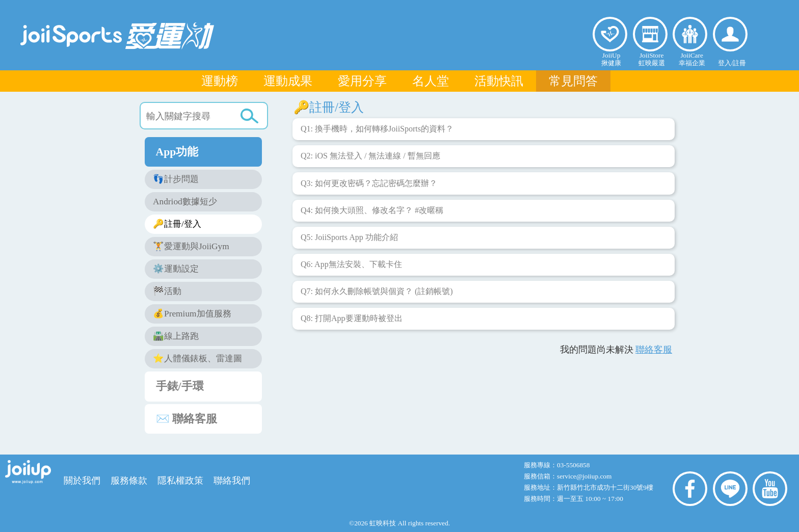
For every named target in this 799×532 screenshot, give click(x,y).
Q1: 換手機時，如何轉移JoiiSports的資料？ (379, 132)
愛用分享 (362, 81)
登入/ (726, 63)
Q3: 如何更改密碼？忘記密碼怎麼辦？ (371, 187)
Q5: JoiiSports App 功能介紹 (351, 241)
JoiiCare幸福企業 (692, 59)
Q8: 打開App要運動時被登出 (354, 322)
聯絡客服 (654, 350)
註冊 (739, 63)
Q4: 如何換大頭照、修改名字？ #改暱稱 (374, 214)
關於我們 (82, 481)
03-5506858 (573, 465)
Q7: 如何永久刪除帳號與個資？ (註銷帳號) (379, 295)
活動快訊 (499, 81)
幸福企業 (690, 34)
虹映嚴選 (650, 34)
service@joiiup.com (585, 476)
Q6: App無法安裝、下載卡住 (353, 268)
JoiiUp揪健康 (611, 59)
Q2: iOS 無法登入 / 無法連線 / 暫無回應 (372, 159)
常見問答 (573, 81)
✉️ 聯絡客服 (209, 418)
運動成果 (288, 81)
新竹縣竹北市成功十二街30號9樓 (605, 487)
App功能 (209, 151)
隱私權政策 (180, 481)
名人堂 (431, 81)
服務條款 (129, 481)
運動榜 (220, 81)
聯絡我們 (232, 481)
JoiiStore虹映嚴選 (652, 59)
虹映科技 (383, 523)
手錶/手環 (209, 386)
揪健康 (610, 34)
